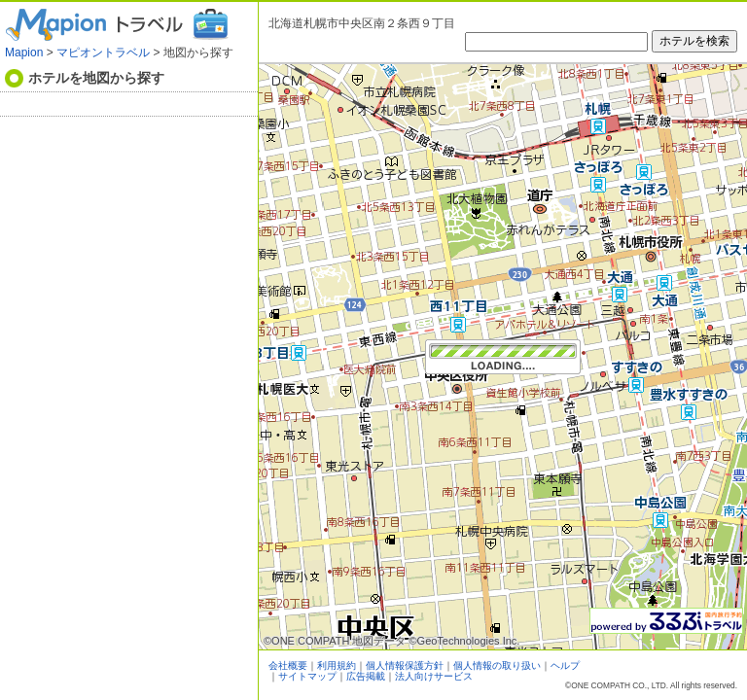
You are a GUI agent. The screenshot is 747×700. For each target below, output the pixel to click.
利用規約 (337, 665)
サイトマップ (307, 676)
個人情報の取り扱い (497, 665)
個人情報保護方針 (405, 665)
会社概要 (288, 665)
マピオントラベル (103, 52)
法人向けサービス (434, 676)
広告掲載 (366, 676)
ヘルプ (565, 665)
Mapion (24, 52)
